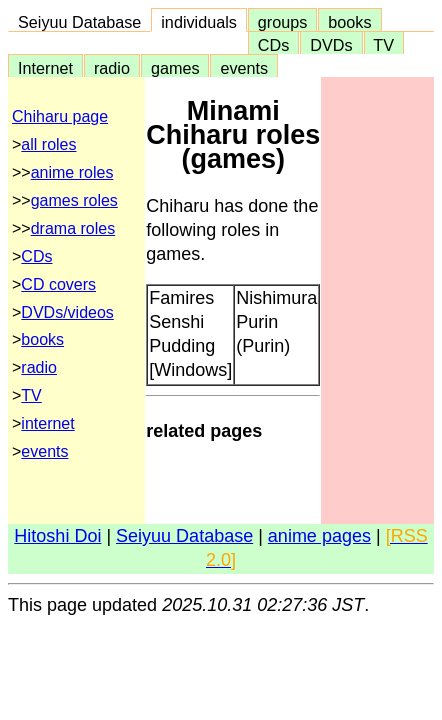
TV (384, 45)
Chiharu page (60, 116)
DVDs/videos (67, 312)
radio (112, 68)
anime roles (72, 172)
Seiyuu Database (79, 22)
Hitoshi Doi (57, 536)
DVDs (331, 45)
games (175, 68)
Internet (45, 68)
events (244, 68)
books (349, 22)
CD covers (58, 284)
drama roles (73, 228)
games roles (74, 200)
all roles (48, 144)
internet (47, 423)
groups (283, 22)
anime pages (319, 536)
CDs (273, 45)
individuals (199, 22)
